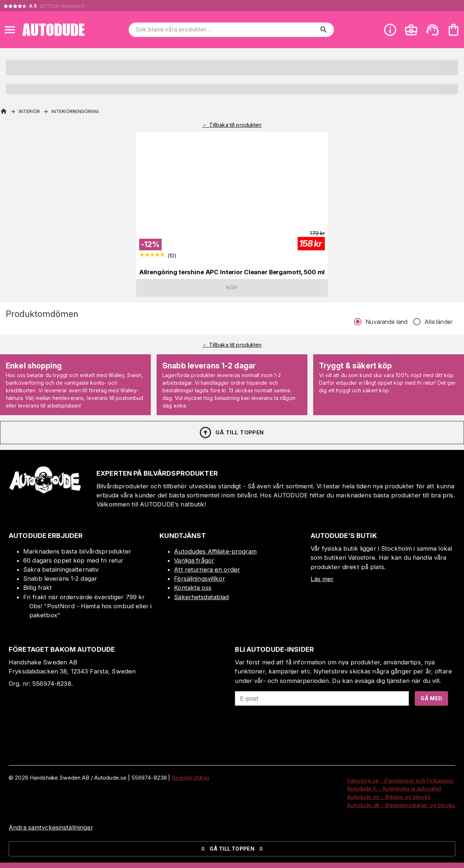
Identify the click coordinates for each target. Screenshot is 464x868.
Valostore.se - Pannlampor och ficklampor (400, 781)
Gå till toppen (231, 433)
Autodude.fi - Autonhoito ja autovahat (394, 788)
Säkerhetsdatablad (201, 597)
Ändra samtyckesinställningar (51, 827)
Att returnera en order (207, 569)
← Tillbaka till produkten (232, 125)
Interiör (29, 111)
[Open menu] (10, 30)
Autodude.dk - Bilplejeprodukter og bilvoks (401, 805)
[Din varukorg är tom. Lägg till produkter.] (453, 30)
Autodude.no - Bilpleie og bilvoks (389, 797)
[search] (324, 30)
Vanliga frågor (194, 560)
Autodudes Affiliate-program (215, 551)
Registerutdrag (191, 778)
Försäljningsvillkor (200, 579)
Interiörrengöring (75, 111)
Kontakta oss (193, 588)
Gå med (431, 698)
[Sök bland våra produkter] (226, 30)
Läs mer (322, 579)
